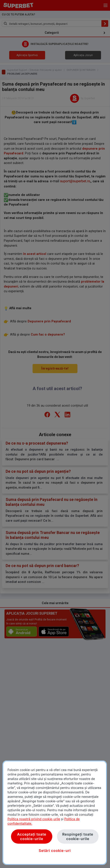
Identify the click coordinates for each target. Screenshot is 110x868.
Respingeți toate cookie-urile (78, 836)
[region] (55, 813)
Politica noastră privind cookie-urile (34, 819)
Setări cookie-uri (55, 851)
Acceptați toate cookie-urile (32, 836)
